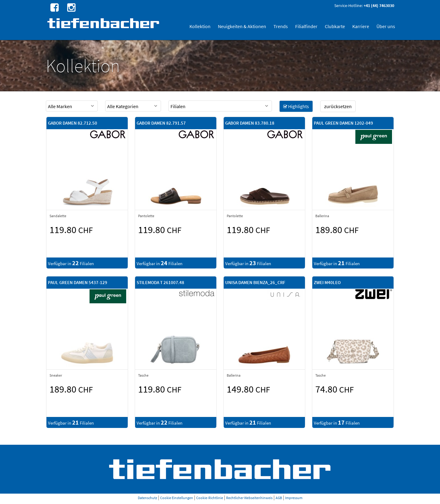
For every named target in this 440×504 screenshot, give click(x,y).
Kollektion (200, 26)
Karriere (361, 26)
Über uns (386, 26)
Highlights (296, 106)
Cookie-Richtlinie (210, 498)
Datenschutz (147, 498)
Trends (281, 26)
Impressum (294, 498)
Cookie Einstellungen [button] (177, 498)
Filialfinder (306, 26)
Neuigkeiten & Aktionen (242, 26)
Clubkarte (335, 26)
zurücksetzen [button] (338, 106)
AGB (279, 498)
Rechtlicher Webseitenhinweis (249, 498)
